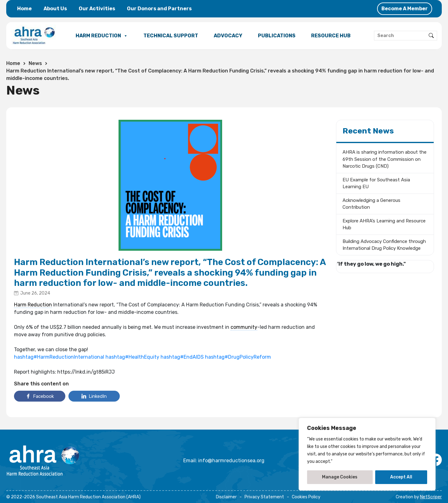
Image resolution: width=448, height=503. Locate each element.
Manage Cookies (340, 477)
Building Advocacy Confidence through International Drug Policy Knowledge (384, 245)
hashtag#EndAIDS (182, 357)
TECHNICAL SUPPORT (171, 36)
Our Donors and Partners (159, 9)
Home (24, 9)
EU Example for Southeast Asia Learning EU (376, 183)
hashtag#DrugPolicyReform (238, 357)
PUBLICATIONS (277, 36)
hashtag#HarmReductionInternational (59, 357)
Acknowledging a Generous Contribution (371, 204)
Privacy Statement (264, 497)
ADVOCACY (228, 36)
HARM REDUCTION (102, 36)
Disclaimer (226, 497)
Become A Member (405, 9)
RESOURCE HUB (331, 36)
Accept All (401, 477)
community (244, 327)
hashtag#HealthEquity (132, 357)
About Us (55, 9)
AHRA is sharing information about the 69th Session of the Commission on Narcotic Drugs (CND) (385, 159)
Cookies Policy (306, 497)
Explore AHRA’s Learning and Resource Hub (384, 224)
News (35, 63)
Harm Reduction (33, 305)
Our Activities (97, 9)
